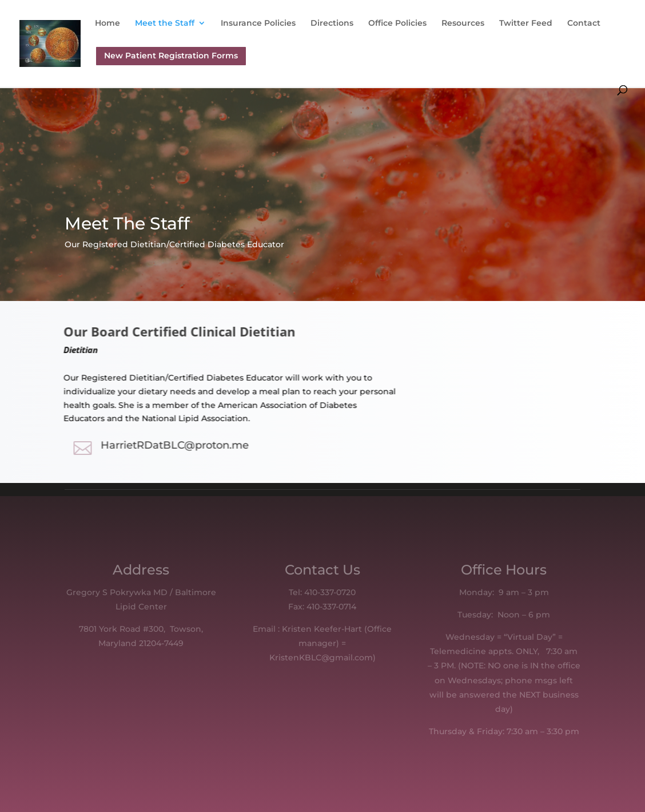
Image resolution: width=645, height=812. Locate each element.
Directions (332, 23)
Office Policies (397, 23)
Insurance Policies (258, 23)
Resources (463, 23)
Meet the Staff (165, 23)
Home (107, 23)
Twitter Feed (526, 23)
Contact (584, 23)
